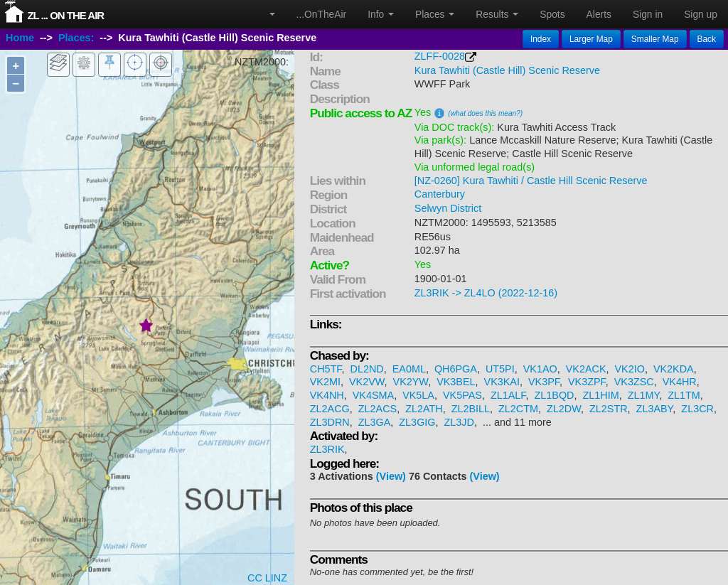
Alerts (599, 14)
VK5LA (418, 395)
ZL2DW (564, 409)
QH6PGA (456, 369)
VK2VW (367, 382)
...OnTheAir (322, 14)
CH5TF (326, 369)
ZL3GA (375, 422)
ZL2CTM (518, 409)
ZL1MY (644, 395)
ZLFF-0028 (440, 56)
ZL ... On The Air (65, 15)
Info (381, 14)
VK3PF (544, 382)
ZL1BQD (554, 395)
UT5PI (500, 369)
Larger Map (591, 39)
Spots (552, 14)
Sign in (648, 14)
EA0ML (409, 369)
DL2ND (367, 369)
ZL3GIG (417, 422)
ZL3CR (697, 409)
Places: (76, 38)
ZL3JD (459, 422)
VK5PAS (462, 395)
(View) (391, 476)
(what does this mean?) (485, 113)
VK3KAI (502, 382)
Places (435, 14)
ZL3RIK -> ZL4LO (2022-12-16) (486, 293)
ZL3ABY (655, 409)
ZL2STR (609, 409)
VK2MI (325, 382)
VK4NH (327, 395)
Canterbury (440, 194)
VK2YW (411, 382)
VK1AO (540, 369)
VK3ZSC (634, 382)
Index (541, 39)
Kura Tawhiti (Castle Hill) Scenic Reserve (507, 70)
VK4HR (680, 382)
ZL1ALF (508, 395)
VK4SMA (373, 395)
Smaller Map (655, 39)
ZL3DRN (330, 422)
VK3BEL (456, 382)
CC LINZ (267, 578)
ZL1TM (684, 395)
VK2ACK (586, 369)
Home (20, 38)
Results (497, 14)
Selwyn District (448, 208)
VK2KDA (674, 369)
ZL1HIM (600, 395)
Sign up (701, 14)
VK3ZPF (587, 382)
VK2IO (630, 369)
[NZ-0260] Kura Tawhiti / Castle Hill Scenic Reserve (531, 181)
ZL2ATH (424, 409)
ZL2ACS (378, 409)
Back (707, 39)
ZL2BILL (471, 409)
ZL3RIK (327, 449)
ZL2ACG (330, 409)
